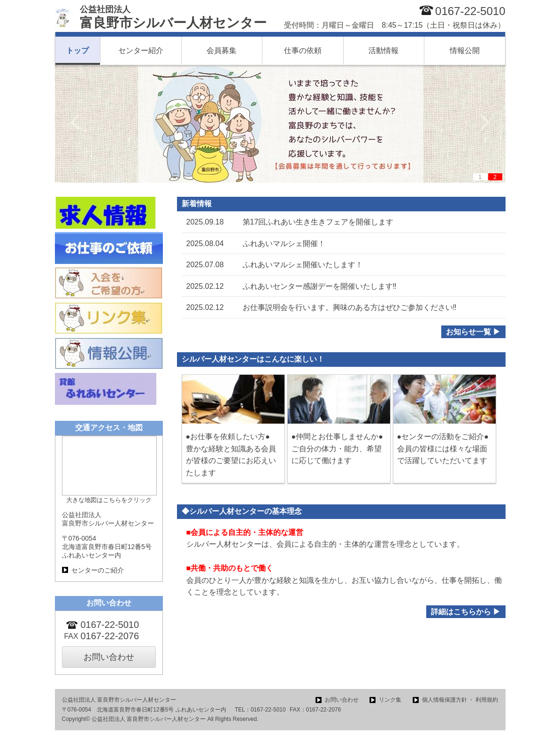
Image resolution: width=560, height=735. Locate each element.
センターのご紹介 (98, 570)
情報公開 (465, 50)
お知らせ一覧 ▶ (473, 332)
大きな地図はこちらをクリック (109, 500)
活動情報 (384, 50)
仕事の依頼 (303, 50)
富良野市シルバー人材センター (173, 17)
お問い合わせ (109, 657)
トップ (77, 50)
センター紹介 (141, 50)
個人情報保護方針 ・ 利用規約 (460, 700)
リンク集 (390, 700)
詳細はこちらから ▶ (466, 612)
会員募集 (222, 50)
